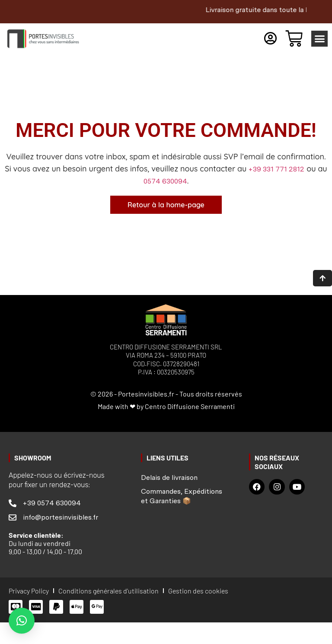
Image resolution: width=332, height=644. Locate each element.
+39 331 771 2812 (276, 169)
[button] (319, 39)
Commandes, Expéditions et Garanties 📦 (182, 495)
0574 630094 (165, 181)
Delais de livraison (169, 477)
